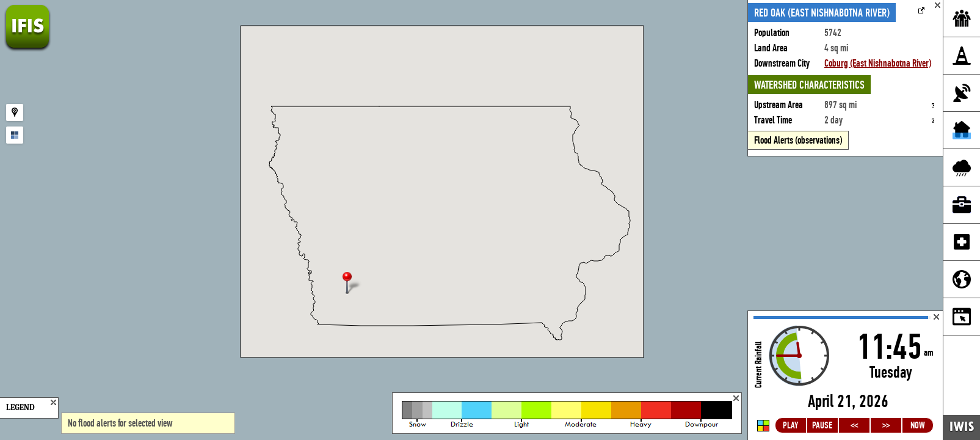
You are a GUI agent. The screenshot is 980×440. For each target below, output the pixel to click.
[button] (352, 284)
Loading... (845, 376)
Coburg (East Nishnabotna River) (878, 63)
